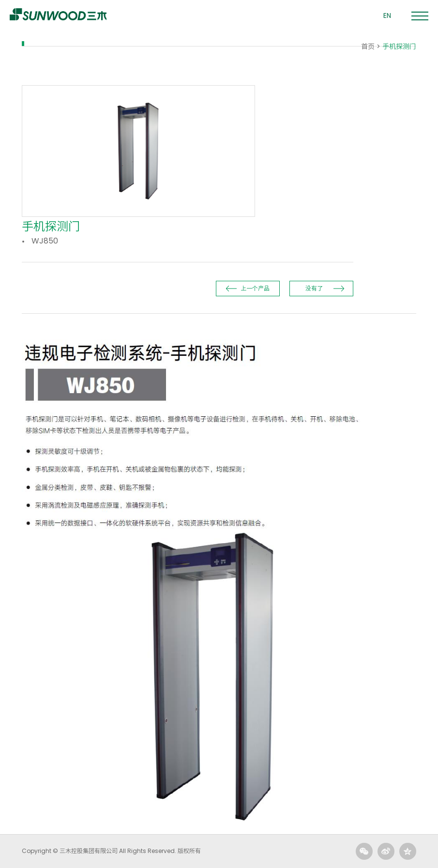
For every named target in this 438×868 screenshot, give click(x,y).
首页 (368, 46)
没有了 (314, 288)
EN (387, 15)
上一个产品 (255, 288)
